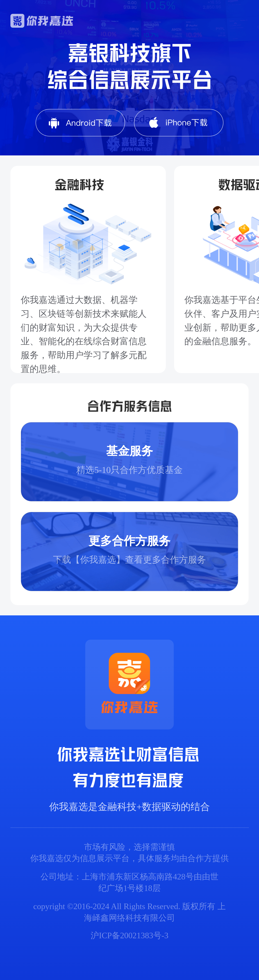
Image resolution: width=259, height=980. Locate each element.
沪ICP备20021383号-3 (129, 935)
